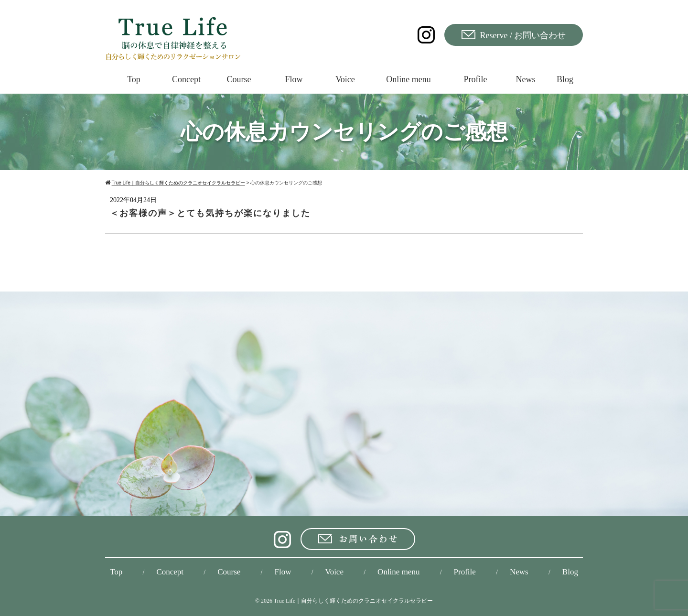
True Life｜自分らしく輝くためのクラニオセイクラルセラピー (353, 601)
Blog (570, 572)
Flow (283, 572)
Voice (334, 572)
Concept (170, 572)
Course (229, 572)
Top (116, 572)
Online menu (398, 572)
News (519, 572)
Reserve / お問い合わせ (514, 35)
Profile (465, 572)
